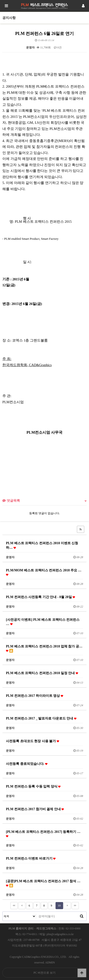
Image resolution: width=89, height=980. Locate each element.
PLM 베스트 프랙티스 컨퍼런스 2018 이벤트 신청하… (42, 545)
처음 (14, 906)
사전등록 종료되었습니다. (27, 764)
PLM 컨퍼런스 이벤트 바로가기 (31, 858)
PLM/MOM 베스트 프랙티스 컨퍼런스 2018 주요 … (44, 572)
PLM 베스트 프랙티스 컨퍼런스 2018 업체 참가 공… (44, 648)
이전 (22, 906)
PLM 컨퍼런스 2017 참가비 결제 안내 (35, 809)
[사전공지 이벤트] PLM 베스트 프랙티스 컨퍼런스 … (43, 622)
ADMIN (50, 963)
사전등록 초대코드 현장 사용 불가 (33, 741)
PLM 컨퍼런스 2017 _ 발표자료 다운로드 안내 (41, 718)
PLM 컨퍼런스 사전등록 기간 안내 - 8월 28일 (40, 597)
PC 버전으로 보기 (44, 973)
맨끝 (75, 906)
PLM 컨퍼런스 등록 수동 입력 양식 (33, 786)
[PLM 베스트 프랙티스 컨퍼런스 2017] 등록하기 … (43, 834)
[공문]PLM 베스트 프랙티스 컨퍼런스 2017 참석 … (43, 883)
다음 (67, 906)
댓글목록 (11, 501)
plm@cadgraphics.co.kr (60, 934)
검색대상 (3, 912)
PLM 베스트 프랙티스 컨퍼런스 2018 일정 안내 (42, 673)
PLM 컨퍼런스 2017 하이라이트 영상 (35, 696)
